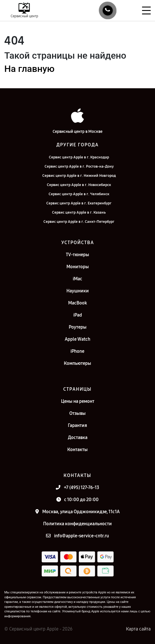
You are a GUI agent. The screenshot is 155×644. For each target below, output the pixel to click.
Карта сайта (138, 629)
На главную (29, 69)
